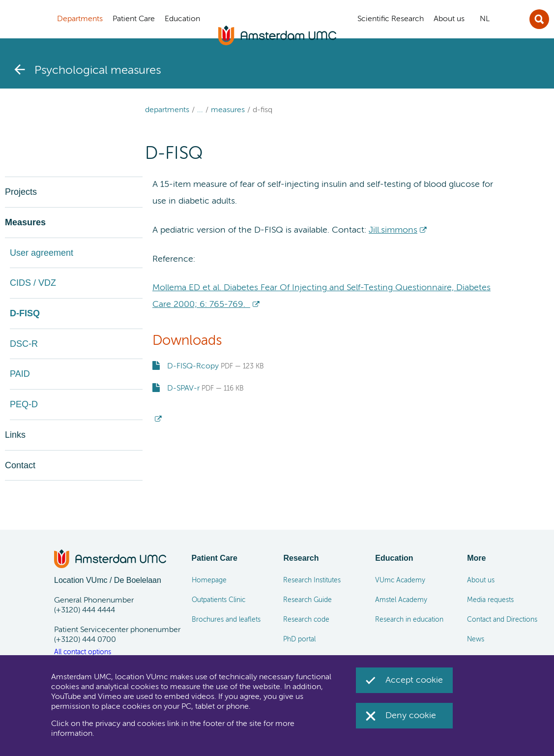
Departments (167, 110)
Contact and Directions (502, 620)
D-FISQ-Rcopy (193, 366)
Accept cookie (414, 680)
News (476, 639)
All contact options (83, 652)
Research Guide (307, 600)
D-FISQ (262, 110)
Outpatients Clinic (219, 600)
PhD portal (299, 639)
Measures (228, 110)
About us (481, 580)
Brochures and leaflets (226, 620)
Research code (306, 620)
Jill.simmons (393, 230)
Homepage (209, 580)
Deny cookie (411, 716)
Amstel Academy (401, 600)
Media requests (490, 600)
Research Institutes (312, 580)
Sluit (539, 19)
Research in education (409, 620)
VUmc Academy (400, 580)
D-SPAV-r (183, 389)
